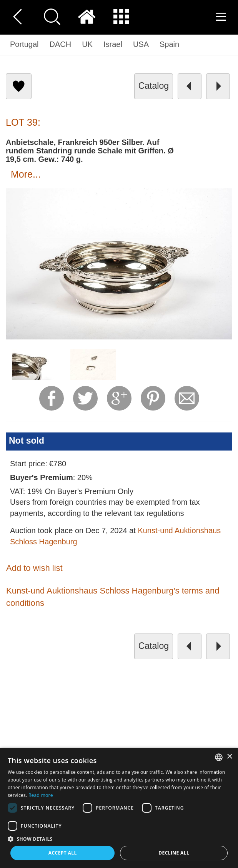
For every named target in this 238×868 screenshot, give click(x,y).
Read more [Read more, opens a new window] (41, 795)
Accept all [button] (63, 853)
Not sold (27, 441)
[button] (119, 839)
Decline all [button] (174, 853)
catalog (154, 86)
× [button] (229, 757)
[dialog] (119, 808)
